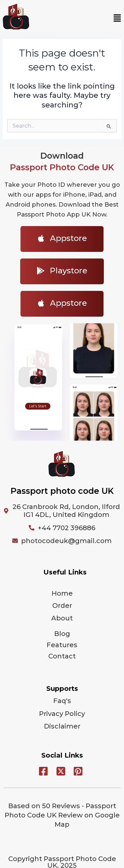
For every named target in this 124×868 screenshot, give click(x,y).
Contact (62, 656)
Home (62, 593)
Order (62, 606)
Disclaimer (62, 726)
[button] (117, 19)
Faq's (62, 701)
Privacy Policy (62, 714)
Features (62, 645)
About (62, 618)
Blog (62, 634)
